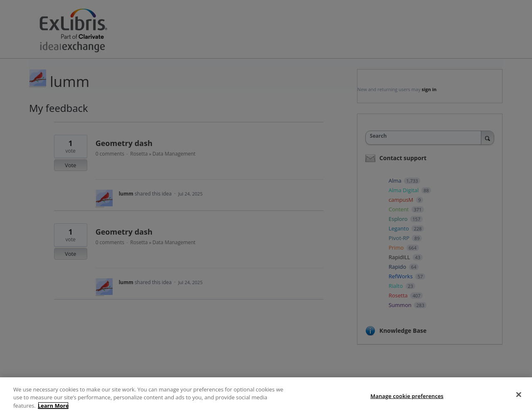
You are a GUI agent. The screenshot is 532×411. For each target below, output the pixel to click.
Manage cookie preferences (407, 402)
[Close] (519, 401)
